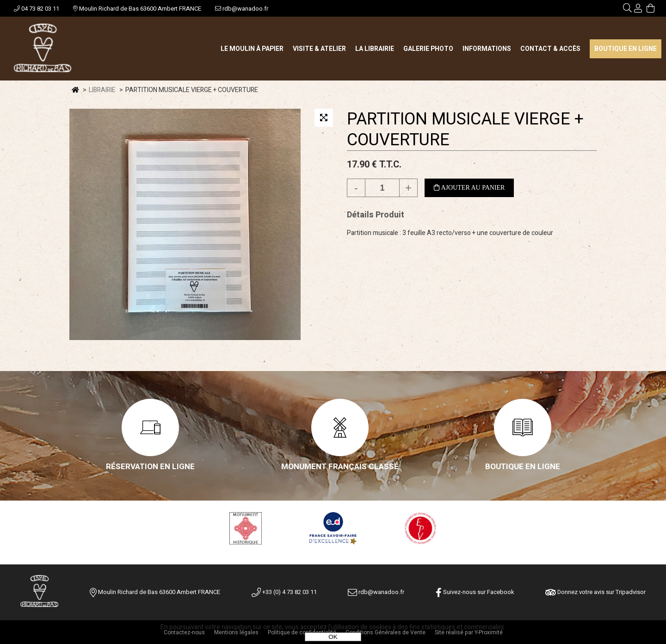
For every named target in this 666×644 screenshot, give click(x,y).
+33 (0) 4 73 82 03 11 (284, 592)
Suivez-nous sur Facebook (475, 592)
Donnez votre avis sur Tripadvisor (595, 592)
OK (333, 637)
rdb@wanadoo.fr (242, 9)
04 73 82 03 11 (37, 9)
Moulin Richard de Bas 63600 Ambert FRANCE (137, 9)
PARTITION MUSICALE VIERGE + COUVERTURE (465, 130)
